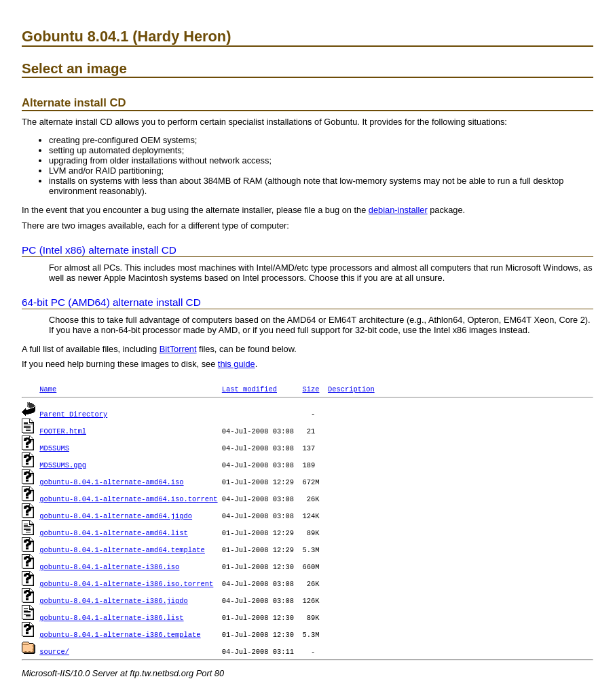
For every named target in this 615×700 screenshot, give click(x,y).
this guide (237, 364)
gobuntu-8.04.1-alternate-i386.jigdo (114, 600)
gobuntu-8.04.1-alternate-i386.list (111, 617)
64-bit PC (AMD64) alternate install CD (111, 302)
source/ (54, 651)
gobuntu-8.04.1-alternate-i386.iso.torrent (126, 583)
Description (351, 389)
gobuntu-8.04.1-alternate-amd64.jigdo (116, 516)
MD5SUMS (54, 448)
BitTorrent (178, 349)
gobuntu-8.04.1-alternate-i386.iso (109, 566)
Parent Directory (73, 414)
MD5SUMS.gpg (63, 465)
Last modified (249, 389)
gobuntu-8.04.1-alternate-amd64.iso (111, 482)
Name (48, 389)
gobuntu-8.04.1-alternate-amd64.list (114, 532)
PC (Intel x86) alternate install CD (99, 250)
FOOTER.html (63, 431)
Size (311, 389)
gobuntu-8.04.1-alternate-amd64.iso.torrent (128, 499)
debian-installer (398, 210)
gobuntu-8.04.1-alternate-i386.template (120, 634)
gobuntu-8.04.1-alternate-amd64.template (122, 549)
